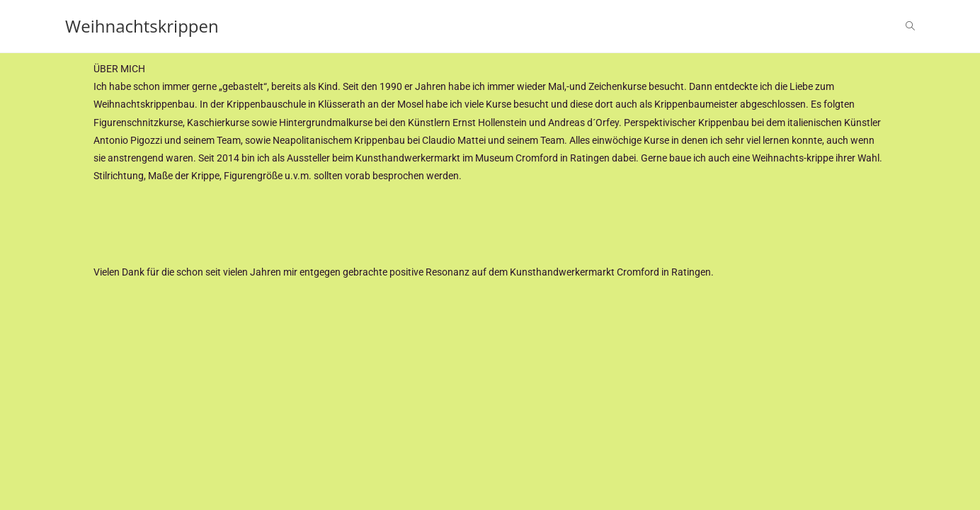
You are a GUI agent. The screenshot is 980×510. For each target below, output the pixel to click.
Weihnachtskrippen (142, 26)
